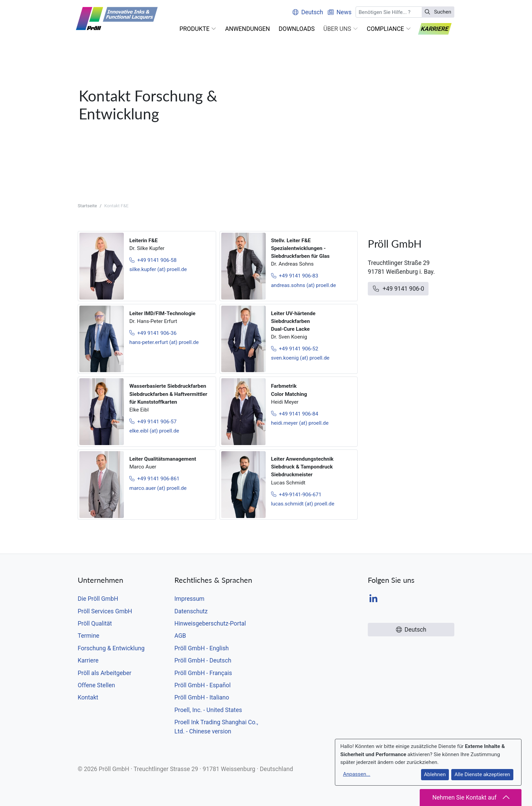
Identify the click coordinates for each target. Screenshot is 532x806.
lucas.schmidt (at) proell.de (303, 504)
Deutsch (308, 12)
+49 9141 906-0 (398, 289)
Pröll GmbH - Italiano (202, 697)
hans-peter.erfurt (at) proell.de (164, 342)
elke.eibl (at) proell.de (154, 431)
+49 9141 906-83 (295, 276)
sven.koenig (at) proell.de (300, 358)
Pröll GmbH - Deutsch (203, 660)
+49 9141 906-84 (295, 414)
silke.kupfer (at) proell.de (158, 269)
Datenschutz (191, 611)
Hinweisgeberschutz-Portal (210, 623)
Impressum (189, 599)
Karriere (88, 660)
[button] (198, 29)
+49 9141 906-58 (153, 260)
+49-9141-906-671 (296, 495)
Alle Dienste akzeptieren (482, 774)
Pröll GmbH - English (202, 648)
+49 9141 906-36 (153, 333)
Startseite (87, 206)
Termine (89, 636)
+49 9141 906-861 (154, 479)
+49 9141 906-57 (153, 422)
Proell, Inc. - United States (208, 710)
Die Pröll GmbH (98, 599)
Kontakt (88, 697)
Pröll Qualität (95, 623)
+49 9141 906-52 (295, 349)
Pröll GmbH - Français (203, 673)
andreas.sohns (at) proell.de (304, 285)
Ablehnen (435, 774)
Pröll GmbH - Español (203, 685)
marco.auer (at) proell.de (158, 488)
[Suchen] (389, 12)
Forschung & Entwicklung (111, 648)
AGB (180, 636)
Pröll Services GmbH (105, 611)
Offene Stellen (96, 685)
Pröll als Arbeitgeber (104, 673)
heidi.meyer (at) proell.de (300, 423)
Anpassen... (357, 774)
